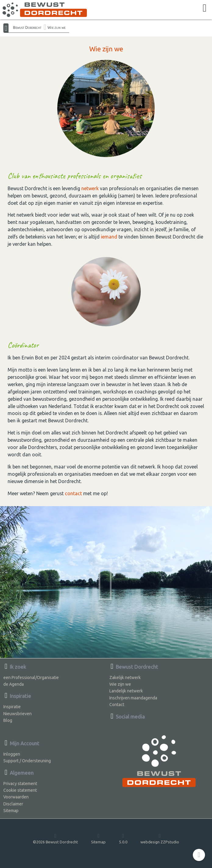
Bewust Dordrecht (27, 27)
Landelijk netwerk (126, 691)
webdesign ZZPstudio (160, 838)
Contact (117, 705)
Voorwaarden (16, 797)
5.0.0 (123, 838)
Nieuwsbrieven (18, 714)
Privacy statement (20, 784)
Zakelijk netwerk (125, 678)
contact (73, 493)
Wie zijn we (57, 27)
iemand (109, 237)
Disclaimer (13, 804)
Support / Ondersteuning (27, 761)
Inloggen (12, 754)
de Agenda (14, 684)
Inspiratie (12, 707)
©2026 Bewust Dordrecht (55, 838)
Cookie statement (20, 790)
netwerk (90, 188)
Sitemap (11, 811)
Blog (8, 720)
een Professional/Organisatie (31, 678)
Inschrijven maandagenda (133, 698)
